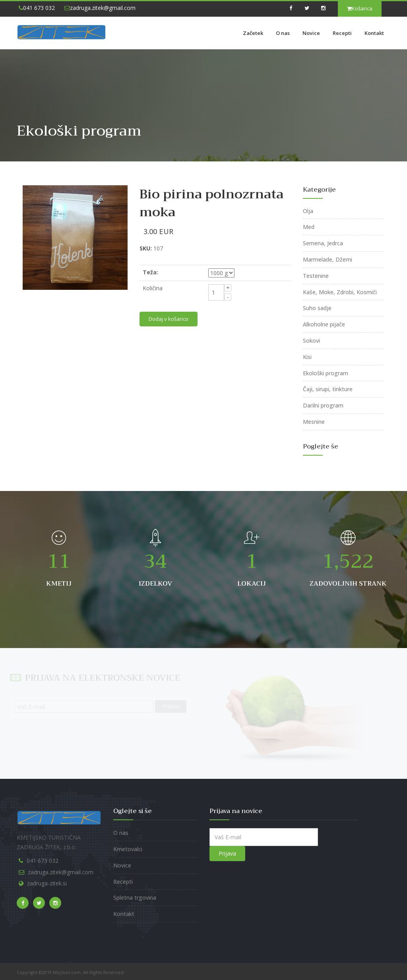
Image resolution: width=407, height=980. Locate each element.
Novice (311, 33)
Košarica (360, 8)
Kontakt (374, 33)
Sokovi (311, 341)
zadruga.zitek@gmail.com (100, 8)
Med (309, 227)
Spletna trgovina (135, 898)
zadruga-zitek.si (47, 883)
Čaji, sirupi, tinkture (328, 389)
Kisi (307, 357)
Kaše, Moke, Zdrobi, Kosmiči (340, 292)
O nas (283, 33)
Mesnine (314, 422)
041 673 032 (37, 8)
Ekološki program (326, 373)
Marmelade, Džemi (328, 259)
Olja (308, 211)
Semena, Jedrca (323, 243)
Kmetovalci (128, 849)
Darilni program (323, 405)
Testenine (316, 276)
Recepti (342, 33)
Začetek (253, 33)
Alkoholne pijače (324, 324)
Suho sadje (317, 308)
